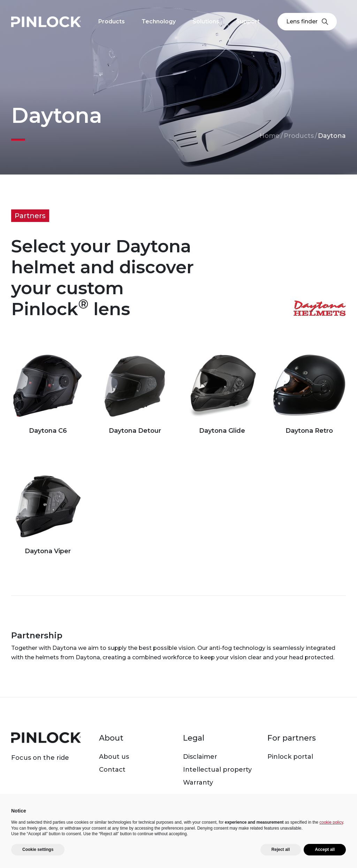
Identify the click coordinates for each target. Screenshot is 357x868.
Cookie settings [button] (38, 850)
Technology (159, 21)
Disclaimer (200, 757)
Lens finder (307, 21)
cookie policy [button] (331, 822)
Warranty (198, 782)
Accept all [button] (325, 850)
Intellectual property (217, 770)
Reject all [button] (281, 850)
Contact (112, 770)
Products (299, 136)
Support (248, 21)
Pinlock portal (290, 757)
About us (114, 757)
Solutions (206, 21)
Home (269, 136)
